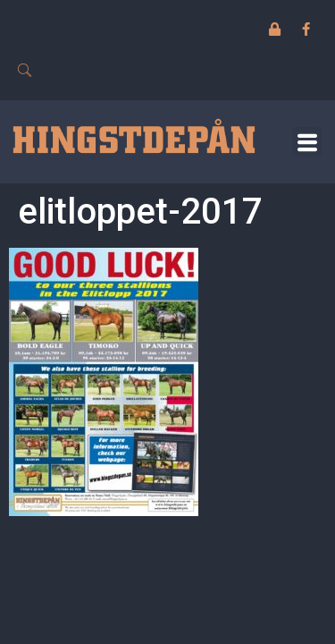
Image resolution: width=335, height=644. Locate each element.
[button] (307, 142)
